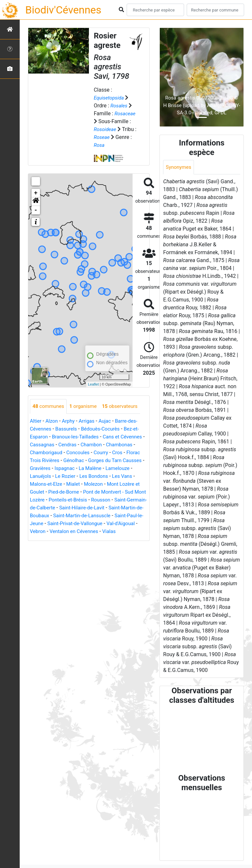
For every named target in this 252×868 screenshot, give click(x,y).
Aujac (108, 421)
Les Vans (41, 484)
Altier (36, 421)
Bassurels (68, 429)
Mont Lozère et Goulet (56, 492)
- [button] (36, 210)
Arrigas (89, 421)
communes (49, 406)
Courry (137, 453)
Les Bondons (127, 476)
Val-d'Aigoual (94, 532)
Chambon (121, 445)
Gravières (77, 468)
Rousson (40, 508)
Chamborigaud (79, 453)
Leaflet (93, 384)
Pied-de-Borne (102, 492)
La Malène (129, 468)
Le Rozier (97, 476)
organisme (86, 406)
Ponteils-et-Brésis (119, 500)
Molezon (122, 484)
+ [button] (36, 193)
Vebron (122, 532)
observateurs (125, 406)
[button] (36, 202)
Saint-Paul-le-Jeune (104, 524)
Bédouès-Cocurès (104, 429)
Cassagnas (70, 445)
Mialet (101, 484)
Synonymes (179, 167)
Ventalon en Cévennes (56, 539)
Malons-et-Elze (72, 484)
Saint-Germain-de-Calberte (85, 508)
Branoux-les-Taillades (78, 437)
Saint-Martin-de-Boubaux (97, 516)
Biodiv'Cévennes (63, 10)
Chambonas (44, 453)
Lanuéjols (71, 476)
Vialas (93, 539)
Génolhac (107, 461)
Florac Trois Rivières (68, 461)
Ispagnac (102, 468)
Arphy (70, 421)
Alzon (53, 421)
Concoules (113, 453)
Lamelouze (43, 476)
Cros (35, 461)
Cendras (96, 445)
